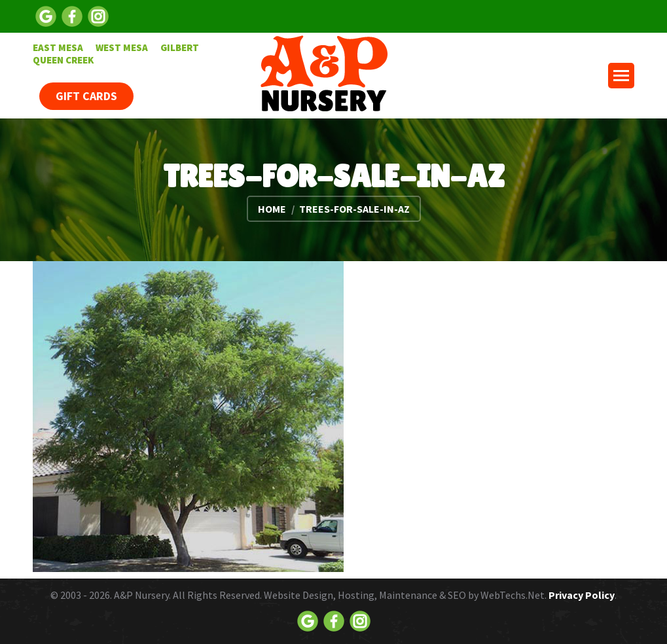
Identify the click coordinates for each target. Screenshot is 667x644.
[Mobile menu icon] (621, 76)
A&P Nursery (141, 595)
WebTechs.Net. (514, 595)
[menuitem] (58, 47)
